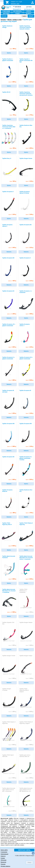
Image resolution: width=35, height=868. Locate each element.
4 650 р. (12, 745)
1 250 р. (12, 413)
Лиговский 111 (17, 9)
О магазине (4, 852)
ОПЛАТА (29, 11)
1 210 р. (30, 281)
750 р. (13, 115)
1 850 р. (30, 148)
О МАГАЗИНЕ (6, 11)
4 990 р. (30, 546)
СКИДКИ (17, 13)
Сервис (3, 858)
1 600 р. (12, 347)
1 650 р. (12, 480)
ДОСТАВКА (6, 13)
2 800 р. (30, 82)
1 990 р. (30, 778)
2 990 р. (12, 612)
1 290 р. (12, 314)
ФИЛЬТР (31, 16)
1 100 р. (12, 214)
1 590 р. (30, 314)
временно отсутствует (26, 608)
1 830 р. (30, 480)
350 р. (13, 148)
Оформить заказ (15, 4)
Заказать (26, 219)
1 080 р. (12, 446)
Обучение (4, 860)
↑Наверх (29, 862)
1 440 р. (12, 248)
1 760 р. (30, 513)
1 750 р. (30, 49)
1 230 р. (30, 347)
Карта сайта (4, 850)
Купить (9, 53)
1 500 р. (12, 579)
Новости (3, 856)
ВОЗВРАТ (29, 13)
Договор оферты (6, 866)
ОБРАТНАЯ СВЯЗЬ (24, 850)
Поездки (3, 864)
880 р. (13, 513)
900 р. (13, 49)
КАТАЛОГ (4, 16)
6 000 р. (12, 546)
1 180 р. (30, 214)
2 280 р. (30, 380)
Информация (5, 854)
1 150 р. (30, 181)
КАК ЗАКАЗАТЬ (17, 11)
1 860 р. (12, 380)
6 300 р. (12, 811)
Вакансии (3, 862)
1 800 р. (12, 82)
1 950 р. (30, 612)
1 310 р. (30, 248)
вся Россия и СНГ (29, 9)
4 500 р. (12, 778)
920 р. (12, 281)
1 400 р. (30, 645)
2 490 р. (30, 579)
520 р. (13, 181)
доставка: (29, 7)
